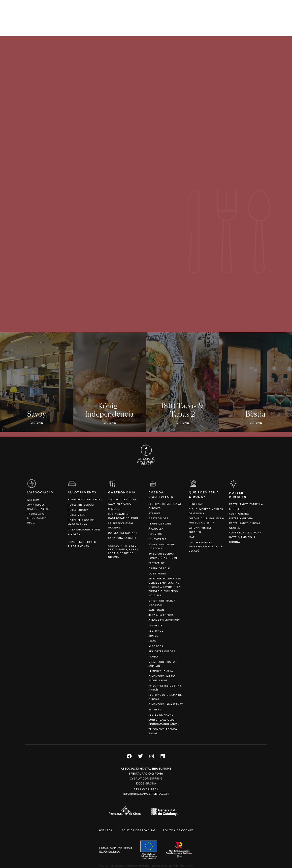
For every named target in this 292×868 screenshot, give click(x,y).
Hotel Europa (78, 510)
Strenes (154, 513)
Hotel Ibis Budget (81, 505)
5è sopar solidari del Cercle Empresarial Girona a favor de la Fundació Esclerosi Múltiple (165, 587)
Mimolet (114, 509)
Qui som (33, 500)
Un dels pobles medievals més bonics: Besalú (206, 547)
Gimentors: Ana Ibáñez (166, 704)
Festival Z (156, 631)
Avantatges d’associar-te (38, 507)
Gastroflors (158, 518)
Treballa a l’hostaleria (37, 516)
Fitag (152, 641)
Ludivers (155, 534)
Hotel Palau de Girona (85, 499)
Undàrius (155, 626)
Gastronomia (122, 492)
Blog (31, 523)
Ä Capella (156, 529)
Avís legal (106, 830)
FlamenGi (155, 710)
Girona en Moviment (164, 620)
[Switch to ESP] (267, 18)
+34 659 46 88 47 (146, 789)
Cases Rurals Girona (245, 533)
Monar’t (155, 657)
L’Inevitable (157, 539)
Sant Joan (156, 610)
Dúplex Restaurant (123, 533)
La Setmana (157, 574)
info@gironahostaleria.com (146, 794)
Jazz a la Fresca (161, 615)
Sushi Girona (239, 514)
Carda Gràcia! (159, 568)
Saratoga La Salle (123, 538)
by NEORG (187, 866)
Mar (192, 537)
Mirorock (156, 646)
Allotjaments (82, 492)
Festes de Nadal (161, 715)
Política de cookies (178, 830)
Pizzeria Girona (241, 518)
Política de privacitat (139, 830)
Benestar (196, 504)
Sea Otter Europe (162, 651)
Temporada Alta (161, 671)
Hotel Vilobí (77, 515)
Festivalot (157, 563)
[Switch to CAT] (260, 18)
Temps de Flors (160, 524)
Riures (153, 636)
